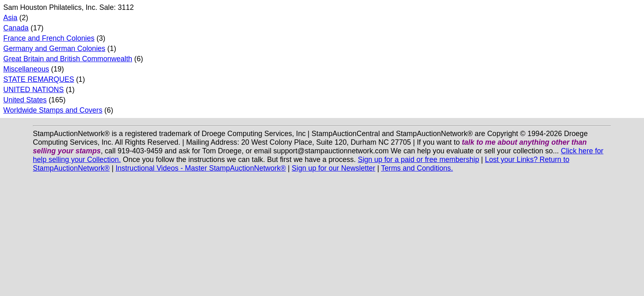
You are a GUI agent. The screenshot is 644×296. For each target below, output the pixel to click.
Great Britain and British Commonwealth (68, 59)
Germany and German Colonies (54, 49)
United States (25, 100)
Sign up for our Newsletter (333, 168)
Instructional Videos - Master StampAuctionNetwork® (201, 168)
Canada (16, 28)
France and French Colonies (49, 38)
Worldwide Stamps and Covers (53, 110)
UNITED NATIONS (33, 90)
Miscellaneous (26, 69)
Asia (10, 18)
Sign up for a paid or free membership (418, 160)
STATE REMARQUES (39, 79)
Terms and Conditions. (417, 168)
